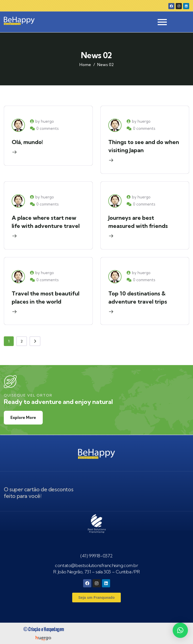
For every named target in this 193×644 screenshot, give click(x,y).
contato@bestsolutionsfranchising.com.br (96, 565)
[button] (180, 630)
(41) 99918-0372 (96, 556)
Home (85, 65)
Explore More (23, 418)
